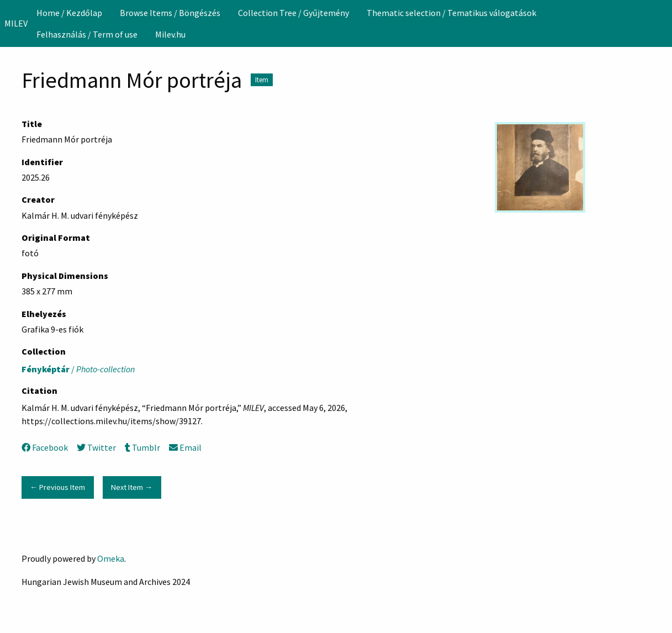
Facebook (45, 447)
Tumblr (142, 447)
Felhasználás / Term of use (87, 34)
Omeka (111, 558)
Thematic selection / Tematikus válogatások (451, 13)
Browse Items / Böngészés (170, 13)
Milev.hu (170, 34)
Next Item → (132, 487)
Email (185, 447)
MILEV (16, 23)
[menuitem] (69, 13)
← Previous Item (57, 487)
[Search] (663, 23)
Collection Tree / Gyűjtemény (293, 13)
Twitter (96, 447)
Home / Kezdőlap (69, 13)
